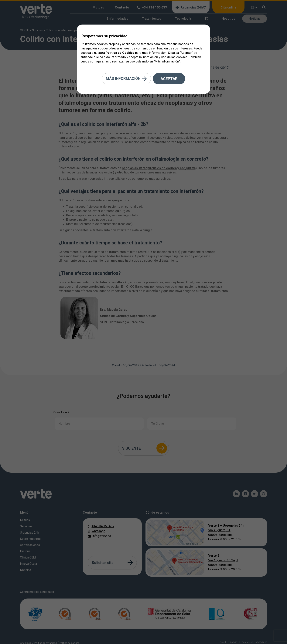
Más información (126, 79)
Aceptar (169, 79)
